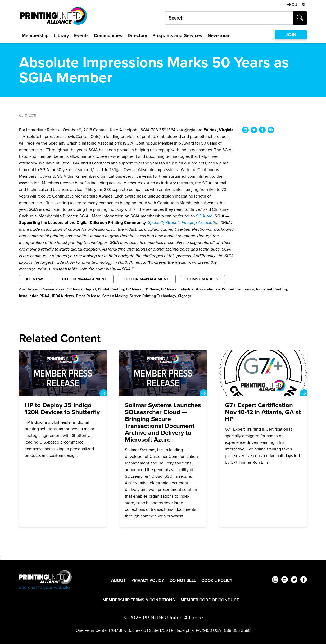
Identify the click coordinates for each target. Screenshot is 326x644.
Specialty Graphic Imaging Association (184, 223)
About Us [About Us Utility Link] (296, 5)
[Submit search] (300, 18)
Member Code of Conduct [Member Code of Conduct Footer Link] (210, 600)
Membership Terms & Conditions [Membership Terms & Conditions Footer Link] (139, 600)
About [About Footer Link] (118, 580)
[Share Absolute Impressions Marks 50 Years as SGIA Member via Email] (271, 131)
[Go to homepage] (45, 580)
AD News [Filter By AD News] (35, 279)
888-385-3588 (237, 630)
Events (81, 35)
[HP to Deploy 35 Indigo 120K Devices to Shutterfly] (63, 438)
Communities (108, 35)
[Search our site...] (229, 18)
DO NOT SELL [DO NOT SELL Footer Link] (183, 580)
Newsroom (219, 35)
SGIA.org (204, 216)
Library (61, 35)
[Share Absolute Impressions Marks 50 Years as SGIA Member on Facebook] (262, 131)
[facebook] (304, 580)
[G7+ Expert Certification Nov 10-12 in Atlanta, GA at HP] (263, 438)
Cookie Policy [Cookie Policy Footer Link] (217, 580)
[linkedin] (285, 580)
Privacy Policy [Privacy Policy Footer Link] (148, 580)
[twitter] (294, 580)
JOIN (291, 35)
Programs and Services (177, 35)
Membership (35, 35)
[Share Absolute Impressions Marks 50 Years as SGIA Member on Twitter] (254, 131)
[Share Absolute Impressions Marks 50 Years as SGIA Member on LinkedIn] (245, 131)
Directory (137, 35)
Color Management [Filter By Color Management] (85, 279)
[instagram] (275, 580)
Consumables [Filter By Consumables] (202, 279)
